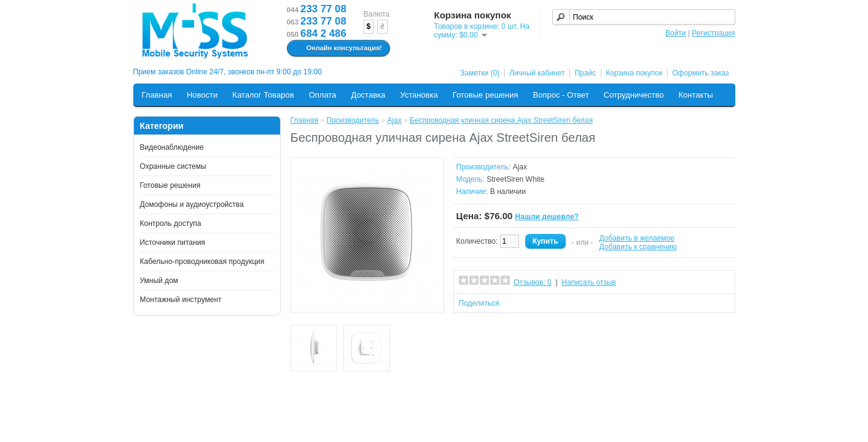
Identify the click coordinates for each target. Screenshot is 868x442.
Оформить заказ (700, 73)
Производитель (353, 120)
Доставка (368, 95)
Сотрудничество (634, 95)
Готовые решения (486, 95)
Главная (157, 95)
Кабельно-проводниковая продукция (202, 262)
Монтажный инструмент (181, 300)
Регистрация (713, 33)
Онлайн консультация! (337, 48)
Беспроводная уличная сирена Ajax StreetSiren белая (501, 120)
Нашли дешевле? (547, 217)
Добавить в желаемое (637, 238)
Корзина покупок (634, 73)
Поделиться (479, 303)
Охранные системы (173, 166)
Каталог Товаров (263, 95)
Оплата (323, 95)
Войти (676, 33)
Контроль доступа (171, 223)
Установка (419, 95)
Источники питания (173, 242)
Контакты (696, 95)
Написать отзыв (588, 282)
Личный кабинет (537, 73)
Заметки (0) (480, 73)
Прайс (585, 73)
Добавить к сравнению (638, 247)
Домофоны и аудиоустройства (192, 204)
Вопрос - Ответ (561, 95)
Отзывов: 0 (533, 282)
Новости (202, 95)
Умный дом (159, 281)
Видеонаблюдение (172, 147)
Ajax (394, 120)
